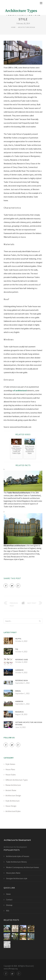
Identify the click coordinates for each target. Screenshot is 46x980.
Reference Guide (22, 660)
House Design (11, 806)
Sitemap (9, 905)
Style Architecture (13, 801)
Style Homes (10, 764)
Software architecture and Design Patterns (29, 724)
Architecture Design (26, 27)
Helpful (18, 639)
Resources (19, 712)
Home (13, 27)
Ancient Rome (11, 790)
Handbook (19, 701)
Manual (18, 691)
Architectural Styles (13, 811)
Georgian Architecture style (17, 878)
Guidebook (19, 670)
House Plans (10, 769)
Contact (9, 900)
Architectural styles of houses (18, 856)
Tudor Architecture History (16, 862)
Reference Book (22, 681)
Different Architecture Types (17, 780)
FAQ (17, 649)
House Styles (11, 775)
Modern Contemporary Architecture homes (23, 867)
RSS (8, 911)
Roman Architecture (13, 785)
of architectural (20, 391)
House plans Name (13, 873)
